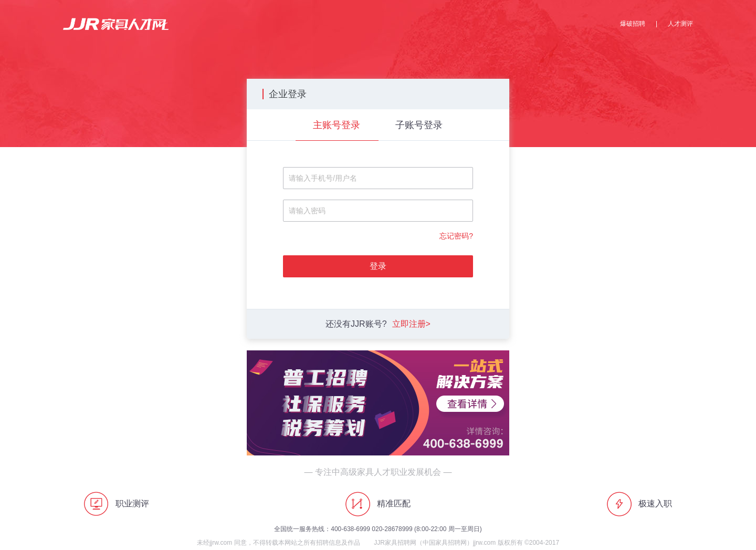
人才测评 (680, 24)
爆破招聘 (633, 24)
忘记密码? (456, 236)
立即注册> (411, 324)
